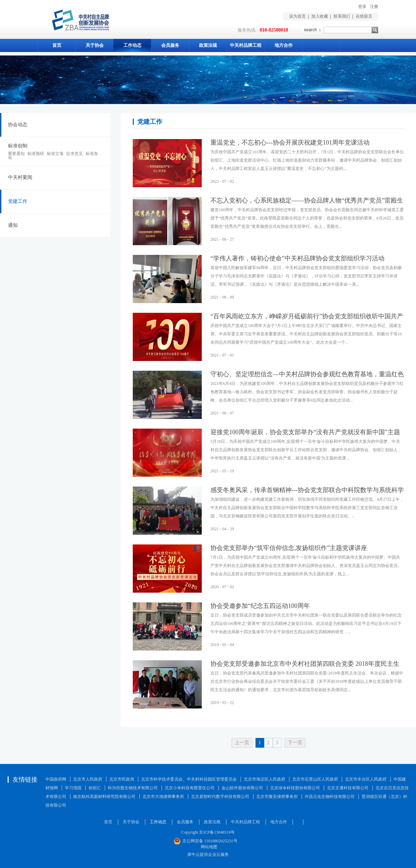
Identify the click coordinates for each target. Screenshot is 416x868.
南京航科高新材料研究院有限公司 (104, 797)
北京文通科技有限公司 (348, 788)
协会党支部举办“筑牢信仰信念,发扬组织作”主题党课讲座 (289, 548)
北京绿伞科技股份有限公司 (295, 788)
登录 (362, 7)
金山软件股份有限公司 (242, 788)
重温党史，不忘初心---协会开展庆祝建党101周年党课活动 (290, 143)
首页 (57, 45)
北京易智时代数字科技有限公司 (220, 797)
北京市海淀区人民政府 (265, 779)
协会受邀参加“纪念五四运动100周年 (260, 606)
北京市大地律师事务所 (163, 797)
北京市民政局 (122, 779)
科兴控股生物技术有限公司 (133, 788)
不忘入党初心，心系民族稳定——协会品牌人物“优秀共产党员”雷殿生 (307, 200)
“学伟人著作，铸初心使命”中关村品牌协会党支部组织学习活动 (297, 258)
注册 (374, 7)
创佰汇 (95, 788)
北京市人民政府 (88, 779)
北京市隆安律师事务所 (277, 797)
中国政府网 (56, 779)
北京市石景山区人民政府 (315, 779)
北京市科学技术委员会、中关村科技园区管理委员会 (189, 779)
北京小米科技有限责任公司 (190, 788)
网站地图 (208, 847)
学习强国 (73, 788)
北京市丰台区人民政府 (366, 779)
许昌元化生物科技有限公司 (330, 797)
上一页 (242, 743)
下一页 (295, 743)
